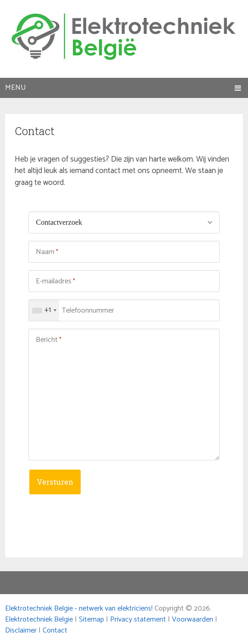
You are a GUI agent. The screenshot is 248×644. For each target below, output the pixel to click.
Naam (47, 252)
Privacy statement (138, 620)
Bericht (49, 340)
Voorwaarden (193, 620)
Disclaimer (21, 630)
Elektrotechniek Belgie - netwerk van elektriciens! (79, 609)
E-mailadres (55, 281)
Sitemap (91, 620)
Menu (15, 88)
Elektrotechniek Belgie (39, 620)
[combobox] (44, 310)
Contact (55, 630)
